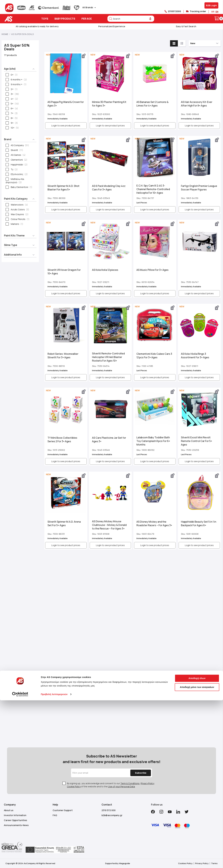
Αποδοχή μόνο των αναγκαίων (197, 677)
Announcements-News (16, 825)
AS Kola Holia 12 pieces (105, 270)
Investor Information (15, 815)
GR (213, 12)
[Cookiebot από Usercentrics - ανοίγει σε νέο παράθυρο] (20, 684)
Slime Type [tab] (11, 245)
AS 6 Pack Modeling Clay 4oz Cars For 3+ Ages (109, 188)
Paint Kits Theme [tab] (14, 235)
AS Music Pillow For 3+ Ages (152, 270)
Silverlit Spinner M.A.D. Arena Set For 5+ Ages (64, 523)
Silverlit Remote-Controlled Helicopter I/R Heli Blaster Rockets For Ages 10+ (108, 357)
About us (9, 810)
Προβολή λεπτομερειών (54, 684)
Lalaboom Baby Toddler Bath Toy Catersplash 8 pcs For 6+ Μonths (153, 441)
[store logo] (18, 19)
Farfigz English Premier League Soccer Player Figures (199, 188)
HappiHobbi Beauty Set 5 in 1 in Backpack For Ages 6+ (199, 523)
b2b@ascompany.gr (112, 815)
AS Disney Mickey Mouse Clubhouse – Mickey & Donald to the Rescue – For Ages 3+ (109, 525)
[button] (84, 56)
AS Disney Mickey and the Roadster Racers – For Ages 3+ (154, 523)
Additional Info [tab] (13, 255)
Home (5, 34)
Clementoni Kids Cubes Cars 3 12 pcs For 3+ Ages (154, 356)
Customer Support (63, 810)
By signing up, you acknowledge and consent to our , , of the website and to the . (111, 785)
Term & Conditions (130, 783)
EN (217, 12)
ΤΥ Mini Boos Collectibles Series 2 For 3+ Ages (62, 440)
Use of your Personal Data (121, 786)
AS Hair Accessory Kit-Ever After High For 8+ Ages (197, 104)
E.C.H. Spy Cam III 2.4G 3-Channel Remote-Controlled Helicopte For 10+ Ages (153, 189)
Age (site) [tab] (10, 69)
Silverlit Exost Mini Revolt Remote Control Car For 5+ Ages (197, 441)
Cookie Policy (74, 786)
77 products (10, 55)
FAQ (55, 815)
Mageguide (125, 863)
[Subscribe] (138, 773)
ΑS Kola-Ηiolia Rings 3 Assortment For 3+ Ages (195, 356)
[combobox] (131, 19)
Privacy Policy (147, 783)
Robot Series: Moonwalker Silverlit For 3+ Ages (63, 356)
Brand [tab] (8, 139)
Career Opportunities (15, 820)
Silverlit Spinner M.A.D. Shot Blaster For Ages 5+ (63, 188)
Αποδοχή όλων (197, 668)
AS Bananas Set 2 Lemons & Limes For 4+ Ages (152, 104)
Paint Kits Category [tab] (16, 199)
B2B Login (211, 5)
